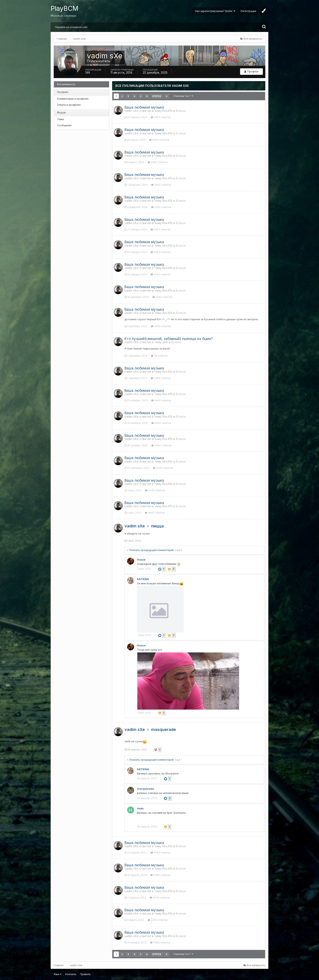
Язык (58, 974)
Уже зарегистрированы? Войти (215, 11)
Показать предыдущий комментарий (155, 550)
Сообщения (64, 125)
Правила (85, 974)
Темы (60, 119)
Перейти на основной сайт (71, 27)
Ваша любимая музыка (144, 107)
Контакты (71, 974)
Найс (140, 808)
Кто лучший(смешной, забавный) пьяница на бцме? (169, 339)
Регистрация (248, 11)
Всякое (181, 111)
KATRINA (143, 579)
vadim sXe (135, 526)
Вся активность (66, 84)
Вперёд (157, 96)
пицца (157, 526)
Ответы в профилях (69, 105)
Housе (141, 560)
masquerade (164, 730)
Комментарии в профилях (73, 99)
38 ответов (159, 356)
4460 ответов (161, 117)
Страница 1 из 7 (183, 96)
